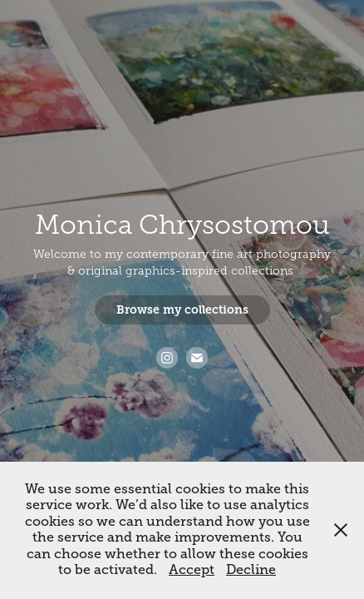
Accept (192, 570)
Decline (251, 570)
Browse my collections (182, 309)
